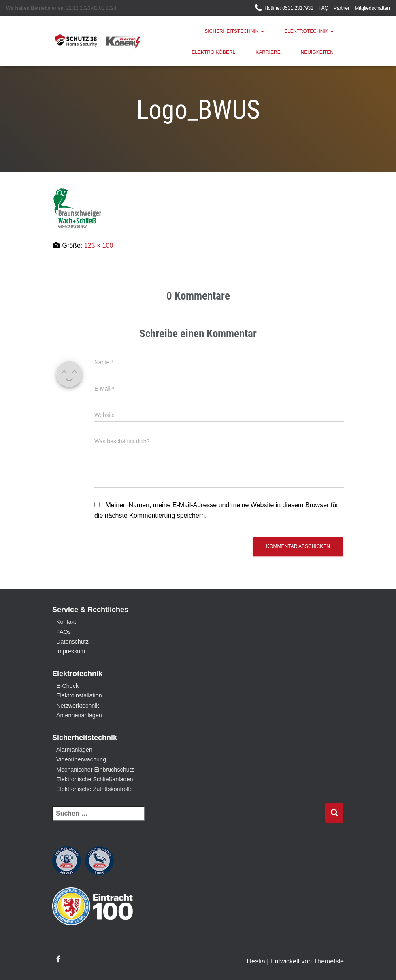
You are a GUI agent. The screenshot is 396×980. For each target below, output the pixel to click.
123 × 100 (99, 246)
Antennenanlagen (79, 715)
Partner (342, 8)
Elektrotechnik (309, 31)
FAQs (64, 632)
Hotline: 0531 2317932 (289, 8)
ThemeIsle (329, 961)
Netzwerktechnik (78, 706)
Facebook (58, 959)
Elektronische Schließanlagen (95, 779)
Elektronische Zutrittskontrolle (95, 789)
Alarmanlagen (74, 750)
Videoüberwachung (81, 759)
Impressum (71, 651)
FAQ (324, 8)
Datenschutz (72, 642)
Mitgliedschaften (372, 8)
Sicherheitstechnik (234, 31)
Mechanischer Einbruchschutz (95, 770)
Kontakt (66, 622)
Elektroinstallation (79, 695)
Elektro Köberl (213, 52)
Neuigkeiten (317, 52)
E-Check (67, 686)
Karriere (268, 52)
